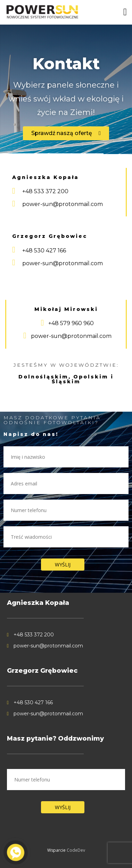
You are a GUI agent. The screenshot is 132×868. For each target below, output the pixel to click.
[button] (66, 133)
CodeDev (76, 850)
